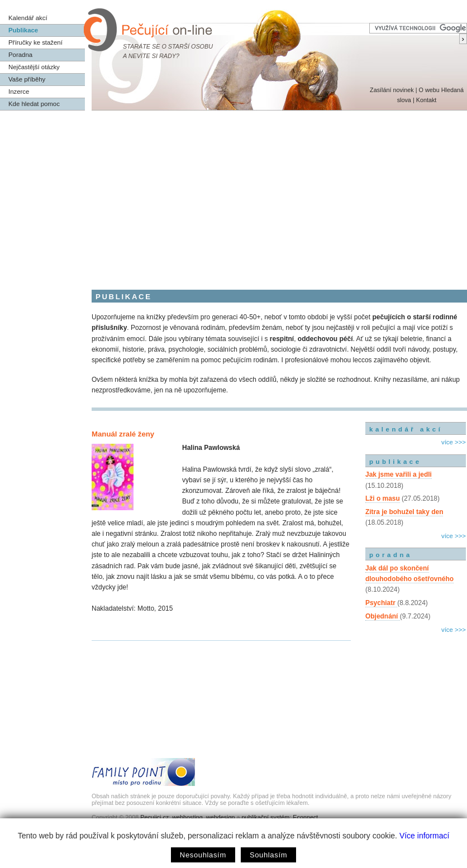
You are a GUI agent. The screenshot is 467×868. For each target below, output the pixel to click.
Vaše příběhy (27, 79)
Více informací (424, 836)
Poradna (20, 55)
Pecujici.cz (154, 817)
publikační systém (265, 817)
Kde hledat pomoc (34, 104)
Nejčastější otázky (34, 67)
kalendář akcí (406, 429)
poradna (391, 555)
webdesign (221, 817)
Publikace (23, 30)
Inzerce (19, 92)
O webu (429, 90)
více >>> (454, 442)
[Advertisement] (233, 194)
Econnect (305, 817)
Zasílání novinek (392, 90)
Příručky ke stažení (35, 42)
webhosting (187, 817)
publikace (395, 462)
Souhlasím (268, 855)
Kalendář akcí (28, 18)
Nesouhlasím (203, 855)
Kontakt (427, 100)
